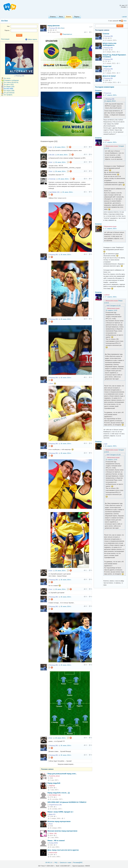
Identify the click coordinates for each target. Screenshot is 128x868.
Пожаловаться (67, 34)
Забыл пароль (32, 39)
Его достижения (9, 93)
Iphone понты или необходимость (109, 44)
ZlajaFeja (52, 786)
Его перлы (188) (9, 91)
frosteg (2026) (53, 843)
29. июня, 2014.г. (60, 147)
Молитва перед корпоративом (59, 821)
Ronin (51, 824)
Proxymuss (108, 93)
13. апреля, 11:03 (111, 310)
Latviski (124, 17)
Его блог (5, 21)
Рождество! (107, 66)
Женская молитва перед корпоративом (62, 831)
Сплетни (106, 34)
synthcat (107, 140)
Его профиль (8, 95)
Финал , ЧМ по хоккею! (56, 841)
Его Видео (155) (9, 87)
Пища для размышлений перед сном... (62, 774)
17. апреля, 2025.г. (111, 95)
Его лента (7, 78)
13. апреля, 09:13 (110, 101)
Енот (51, 162)
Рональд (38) (53, 28)
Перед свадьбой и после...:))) (59, 793)
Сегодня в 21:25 (115, 306)
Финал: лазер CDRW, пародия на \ (60, 812)
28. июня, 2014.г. (63, 155)
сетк (51, 147)
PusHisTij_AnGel (54, 776)
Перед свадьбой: (54, 783)
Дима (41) (52, 814)
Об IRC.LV (49, 862)
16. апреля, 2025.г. (111, 446)
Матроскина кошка (112, 146)
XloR (108, 306)
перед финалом (54, 26)
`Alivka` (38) (53, 833)
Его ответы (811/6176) (11, 82)
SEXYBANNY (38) (55, 795)
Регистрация (5, 39)
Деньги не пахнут (109, 76)
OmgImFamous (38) (55, 805)
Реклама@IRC (78, 862)
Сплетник (52, 179)
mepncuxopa (53, 852)
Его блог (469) (9, 89)
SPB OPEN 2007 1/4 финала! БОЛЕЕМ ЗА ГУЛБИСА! (67, 802)
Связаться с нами (65, 862)
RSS (125, 21)
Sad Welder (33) (54, 192)
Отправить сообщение (11, 80)
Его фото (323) (9, 84)
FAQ (56, 862)
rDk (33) (52, 155)
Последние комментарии (105, 87)
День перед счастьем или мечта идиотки (63, 850)
